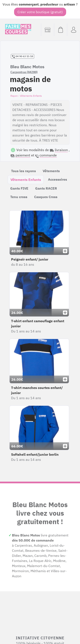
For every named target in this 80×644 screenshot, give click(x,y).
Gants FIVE (19, 188)
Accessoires (57, 179)
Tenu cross (19, 197)
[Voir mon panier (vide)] (60, 30)
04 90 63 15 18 (23, 56)
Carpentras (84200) (24, 72)
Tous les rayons (23, 171)
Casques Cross (46, 197)
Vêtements (51, 171)
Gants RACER (46, 188)
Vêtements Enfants (26, 180)
